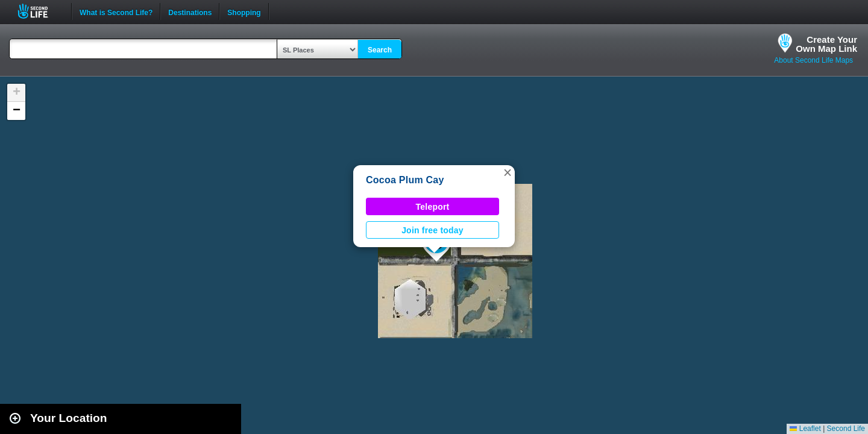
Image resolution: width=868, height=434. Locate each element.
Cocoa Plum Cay (405, 180)
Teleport (433, 207)
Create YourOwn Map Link (826, 44)
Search (380, 50)
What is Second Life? (116, 11)
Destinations (190, 11)
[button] (508, 172)
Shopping (244, 11)
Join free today (432, 230)
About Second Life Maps (813, 60)
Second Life (39, 11)
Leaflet (805, 429)
